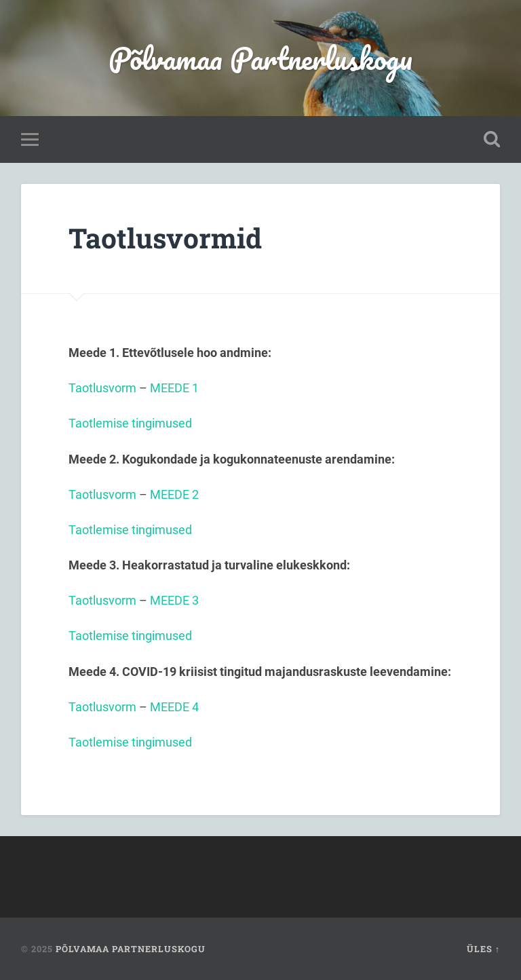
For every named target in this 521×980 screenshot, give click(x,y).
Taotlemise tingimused (130, 423)
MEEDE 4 (174, 707)
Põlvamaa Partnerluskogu (260, 58)
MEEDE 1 (174, 388)
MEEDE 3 (174, 600)
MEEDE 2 (176, 494)
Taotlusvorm (102, 388)
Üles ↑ (483, 949)
